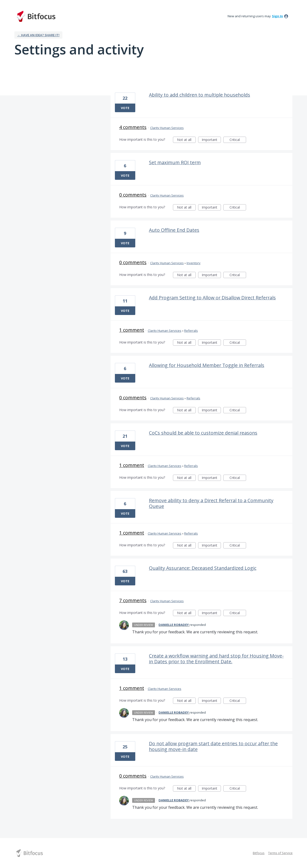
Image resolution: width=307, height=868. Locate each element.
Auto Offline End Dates (174, 230)
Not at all (186, 140)
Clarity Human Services (167, 128)
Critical (238, 140)
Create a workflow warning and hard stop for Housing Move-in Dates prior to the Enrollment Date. (216, 659)
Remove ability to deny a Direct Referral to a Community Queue (211, 503)
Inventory (194, 263)
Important (211, 140)
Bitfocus (259, 853)
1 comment (132, 330)
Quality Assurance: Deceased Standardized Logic (203, 568)
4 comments (133, 127)
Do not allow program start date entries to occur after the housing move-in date (213, 746)
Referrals (191, 331)
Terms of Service (280, 853)
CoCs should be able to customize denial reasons (203, 433)
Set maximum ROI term (175, 162)
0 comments (133, 195)
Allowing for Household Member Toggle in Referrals (207, 365)
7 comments (133, 600)
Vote (125, 108)
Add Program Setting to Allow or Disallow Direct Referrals (212, 298)
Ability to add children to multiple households (200, 95)
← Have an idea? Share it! (38, 35)
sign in (277, 16)
